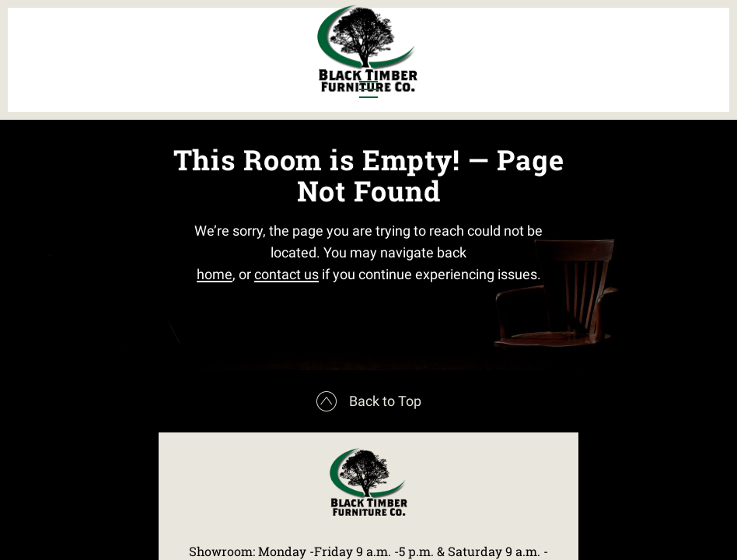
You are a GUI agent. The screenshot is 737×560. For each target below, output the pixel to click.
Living (109, 68)
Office (167, 68)
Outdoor (249, 68)
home (215, 339)
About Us (618, 41)
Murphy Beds (263, 41)
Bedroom (175, 41)
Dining (110, 41)
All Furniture (518, 41)
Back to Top (369, 502)
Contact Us (612, 68)
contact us (286, 339)
